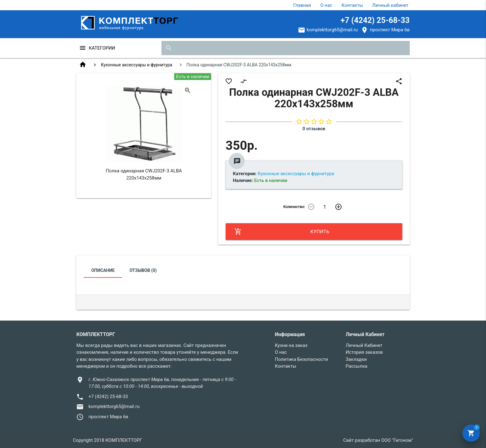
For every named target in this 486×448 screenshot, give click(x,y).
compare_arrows (244, 81)
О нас (326, 5)
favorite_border (229, 81)
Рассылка (356, 366)
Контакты (352, 5)
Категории (102, 48)
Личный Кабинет (364, 345)
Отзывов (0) (143, 270)
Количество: (294, 207)
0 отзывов (314, 129)
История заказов (364, 352)
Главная (302, 5)
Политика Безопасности (302, 359)
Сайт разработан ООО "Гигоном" (378, 440)
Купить (282, 232)
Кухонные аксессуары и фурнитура (136, 65)
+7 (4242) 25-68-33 (375, 20)
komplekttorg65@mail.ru (332, 30)
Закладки (356, 359)
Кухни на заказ (291, 345)
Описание (103, 270)
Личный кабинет (390, 5)
